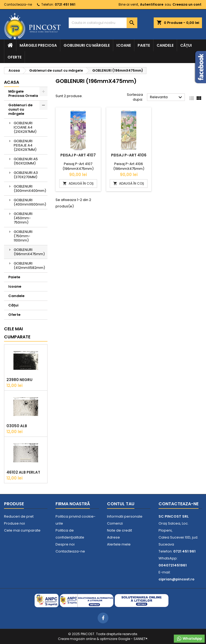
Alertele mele (119, 544)
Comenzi (115, 523)
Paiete (144, 45)
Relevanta (167, 97)
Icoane (124, 45)
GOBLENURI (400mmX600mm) (30, 202)
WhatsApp (189, 639)
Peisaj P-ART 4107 (78, 155)
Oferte (14, 57)
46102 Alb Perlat (23, 472)
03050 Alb (17, 426)
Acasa (12, 82)
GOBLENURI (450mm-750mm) (23, 218)
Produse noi (14, 523)
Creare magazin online (77, 639)
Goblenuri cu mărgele (87, 45)
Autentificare (152, 4)
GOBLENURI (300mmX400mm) (30, 189)
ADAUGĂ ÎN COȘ (78, 183)
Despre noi (65, 544)
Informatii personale (125, 516)
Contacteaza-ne (18, 4)
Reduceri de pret (19, 516)
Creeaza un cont (187, 4)
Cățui (186, 45)
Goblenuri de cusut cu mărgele (20, 109)
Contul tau (121, 504)
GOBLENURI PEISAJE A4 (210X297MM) (25, 145)
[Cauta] (103, 23)
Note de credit (119, 530)
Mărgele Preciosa (38, 45)
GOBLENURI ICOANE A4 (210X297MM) (25, 127)
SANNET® (141, 639)
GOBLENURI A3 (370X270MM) (26, 175)
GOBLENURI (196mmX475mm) (29, 252)
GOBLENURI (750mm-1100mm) (23, 236)
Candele (165, 45)
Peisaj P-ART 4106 (129, 155)
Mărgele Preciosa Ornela (23, 94)
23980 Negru (19, 380)
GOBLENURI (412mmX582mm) (29, 266)
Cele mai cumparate (17, 333)
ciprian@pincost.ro (176, 579)
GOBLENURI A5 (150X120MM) (26, 161)
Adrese (113, 537)
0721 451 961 (65, 4)
